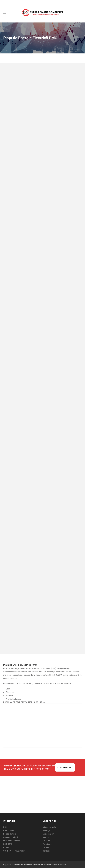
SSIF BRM (7, 844)
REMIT (6, 847)
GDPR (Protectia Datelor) (14, 851)
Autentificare (65, 767)
